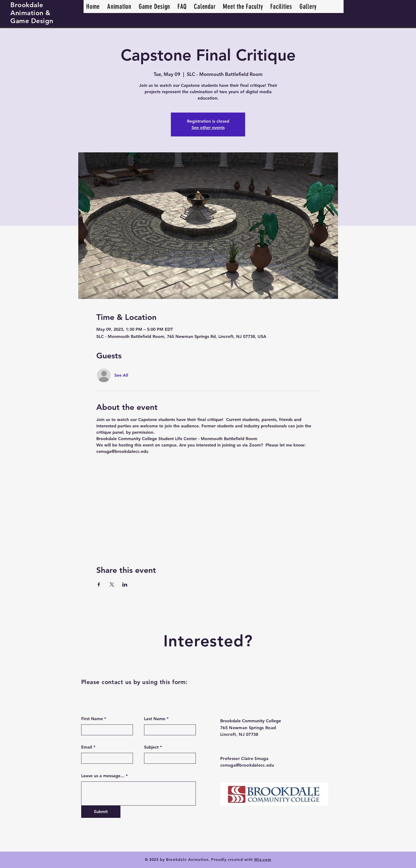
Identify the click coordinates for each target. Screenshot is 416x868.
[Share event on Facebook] (99, 585)
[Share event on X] (112, 585)
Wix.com (263, 860)
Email (87, 747)
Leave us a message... (103, 776)
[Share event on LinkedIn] (125, 585)
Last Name (155, 719)
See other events (208, 128)
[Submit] (101, 812)
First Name (92, 719)
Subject (151, 747)
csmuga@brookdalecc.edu (247, 765)
